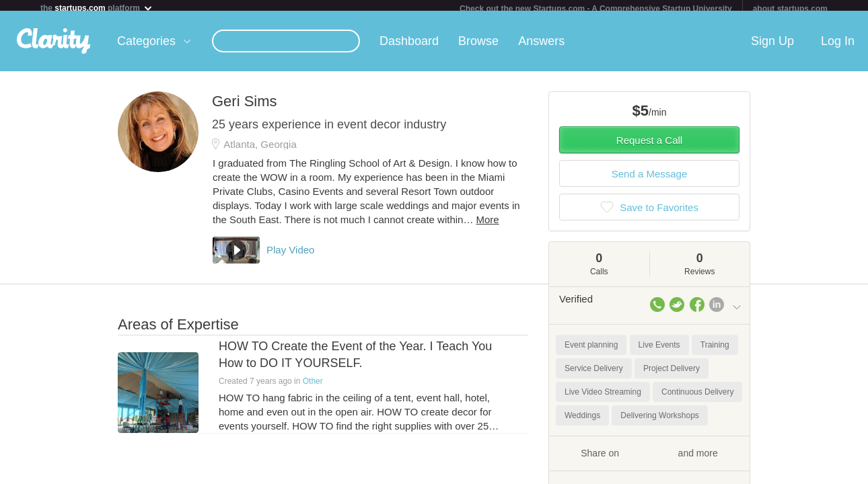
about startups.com (790, 9)
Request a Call (649, 146)
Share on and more (649, 458)
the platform (97, 8)
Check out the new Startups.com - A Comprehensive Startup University (596, 9)
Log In (838, 46)
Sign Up (772, 46)
